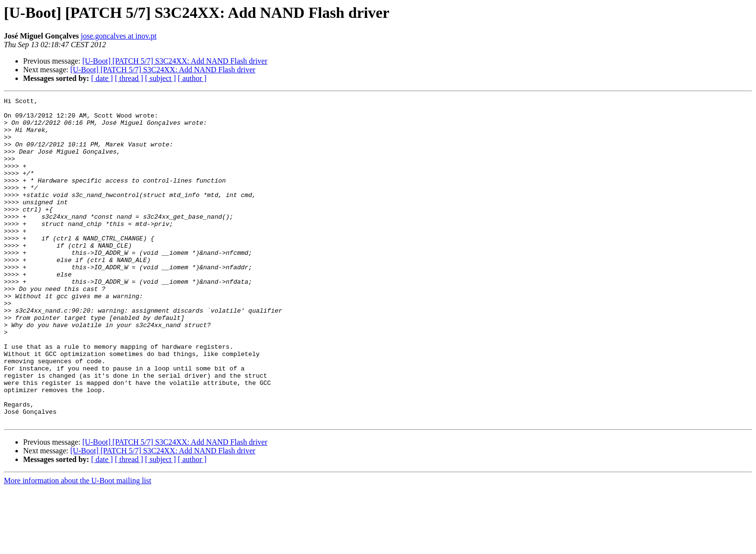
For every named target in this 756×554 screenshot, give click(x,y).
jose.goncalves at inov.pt (119, 36)
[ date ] (102, 78)
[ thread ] (129, 78)
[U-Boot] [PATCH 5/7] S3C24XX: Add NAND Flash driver (175, 61)
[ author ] (192, 78)
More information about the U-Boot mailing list (78, 546)
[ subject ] (161, 78)
